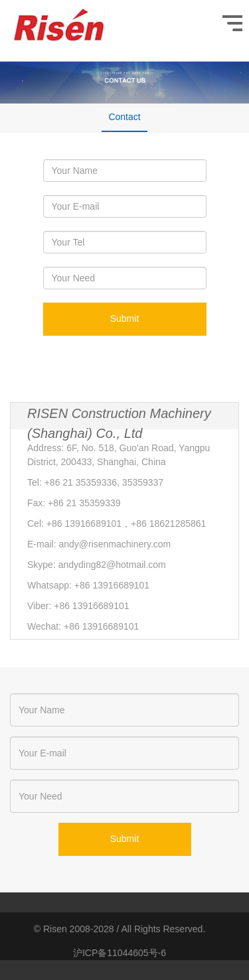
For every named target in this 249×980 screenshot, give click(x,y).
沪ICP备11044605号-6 (120, 953)
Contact (124, 117)
